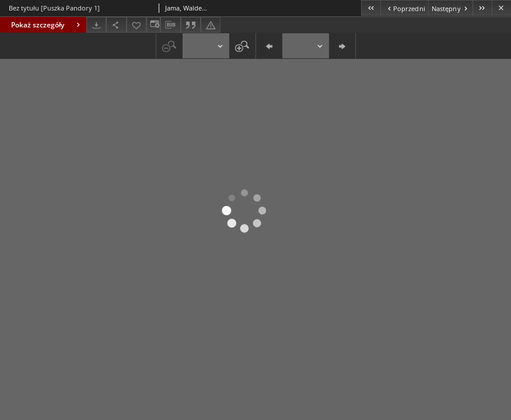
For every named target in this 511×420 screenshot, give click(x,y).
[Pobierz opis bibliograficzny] (170, 25)
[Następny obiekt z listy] (450, 8)
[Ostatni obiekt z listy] (482, 8)
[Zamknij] (501, 8)
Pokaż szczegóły (47, 25)
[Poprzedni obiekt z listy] (404, 8)
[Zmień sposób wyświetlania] (153, 25)
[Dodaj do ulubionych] (136, 25)
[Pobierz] (96, 25)
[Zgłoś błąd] (211, 25)
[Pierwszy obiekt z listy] (371, 8)
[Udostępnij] (116, 25)
